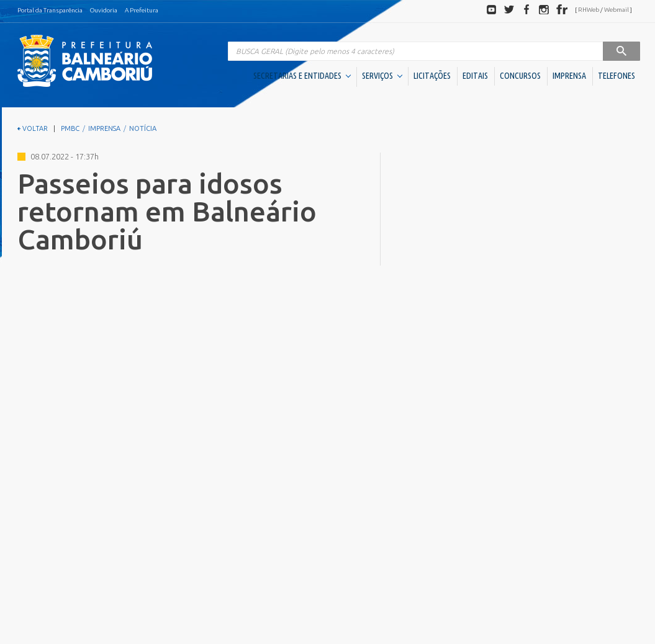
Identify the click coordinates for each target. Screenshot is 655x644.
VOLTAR (33, 128)
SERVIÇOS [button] (382, 76)
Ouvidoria (104, 10)
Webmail (617, 10)
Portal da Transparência (50, 10)
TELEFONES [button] (617, 76)
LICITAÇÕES (432, 76)
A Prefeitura (142, 10)
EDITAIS (475, 76)
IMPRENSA (569, 76)
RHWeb (589, 10)
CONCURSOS (520, 76)
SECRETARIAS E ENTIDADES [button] (302, 76)
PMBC (70, 128)
